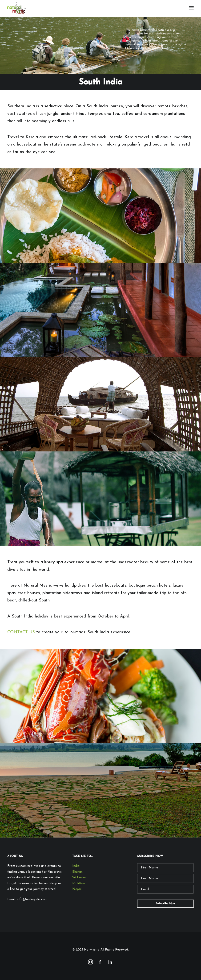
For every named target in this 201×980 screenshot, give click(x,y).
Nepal (77, 889)
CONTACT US (21, 632)
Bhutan (77, 872)
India (76, 866)
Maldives (79, 883)
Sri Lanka (79, 878)
